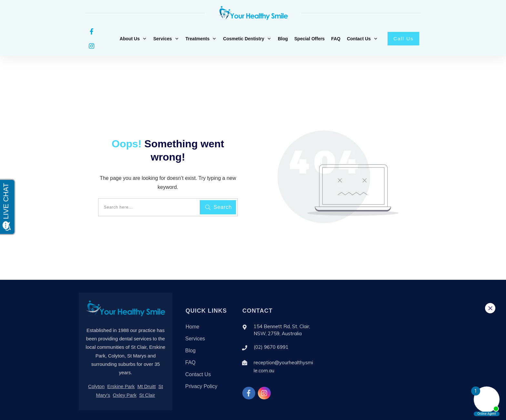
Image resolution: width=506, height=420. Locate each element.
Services (195, 321)
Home (192, 309)
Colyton (96, 369)
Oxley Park (125, 378)
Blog (190, 333)
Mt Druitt (147, 369)
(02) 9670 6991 (271, 330)
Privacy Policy (201, 369)
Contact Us (198, 357)
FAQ (190, 345)
